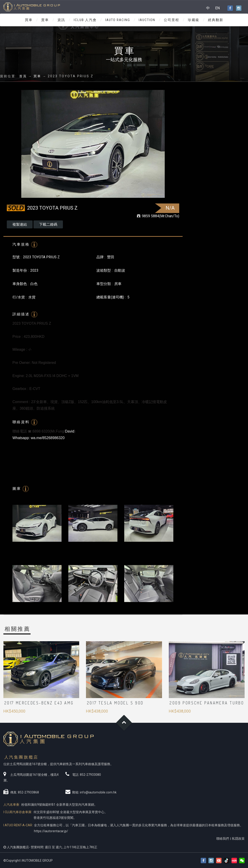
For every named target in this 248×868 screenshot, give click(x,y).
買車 (29, 20)
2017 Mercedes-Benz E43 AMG (39, 703)
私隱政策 (238, 839)
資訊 (61, 20)
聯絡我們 (223, 839)
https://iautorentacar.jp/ (51, 831)
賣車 (45, 20)
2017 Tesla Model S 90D (115, 703)
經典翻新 (216, 20)
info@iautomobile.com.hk (98, 792)
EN (217, 8)
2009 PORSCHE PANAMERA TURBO (207, 703)
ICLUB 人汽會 (85, 20)
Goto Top (124, 723)
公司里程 (172, 20)
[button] (242, 861)
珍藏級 (194, 20)
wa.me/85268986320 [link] (48, 438)
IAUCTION (147, 20)
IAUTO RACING (118, 20)
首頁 (23, 76)
